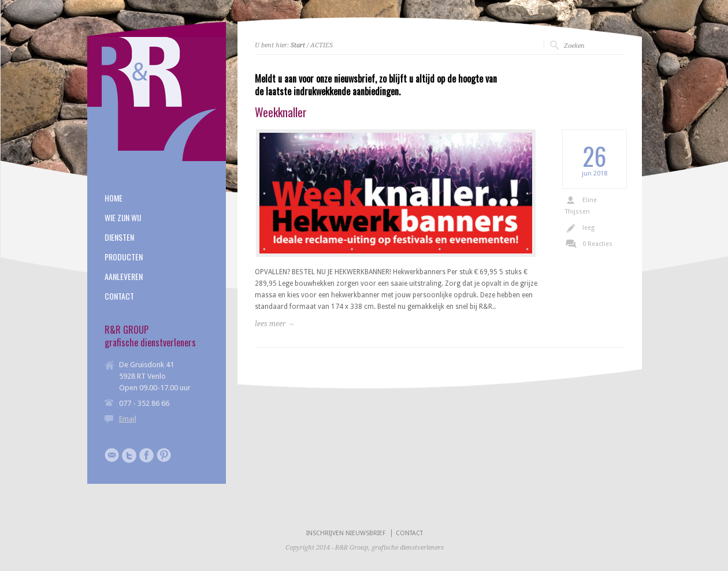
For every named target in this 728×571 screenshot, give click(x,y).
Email (128, 419)
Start (298, 45)
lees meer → (275, 324)
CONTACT (119, 296)
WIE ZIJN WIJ (123, 218)
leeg (588, 228)
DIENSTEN (119, 237)
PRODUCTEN (124, 257)
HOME (114, 198)
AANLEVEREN (124, 277)
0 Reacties (597, 244)
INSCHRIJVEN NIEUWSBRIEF (346, 533)
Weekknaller (281, 112)
